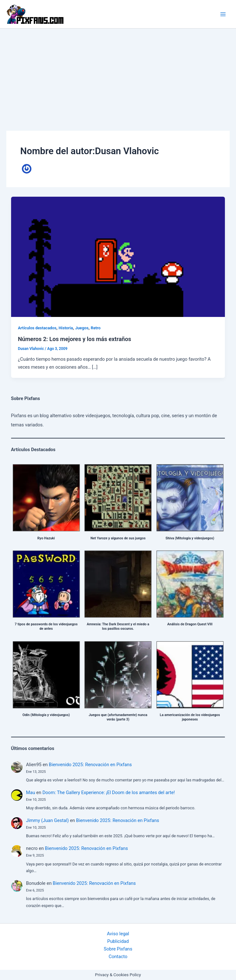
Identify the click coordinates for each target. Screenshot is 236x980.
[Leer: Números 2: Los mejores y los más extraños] (118, 256)
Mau (31, 793)
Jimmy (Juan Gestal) (47, 820)
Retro (96, 328)
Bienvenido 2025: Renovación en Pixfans (90, 765)
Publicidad (118, 941)
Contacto (118, 957)
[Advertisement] (118, 76)
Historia (66, 328)
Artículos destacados (37, 328)
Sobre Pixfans (118, 949)
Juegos (82, 328)
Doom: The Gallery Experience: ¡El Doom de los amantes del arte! (109, 793)
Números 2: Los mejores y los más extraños (74, 339)
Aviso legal (118, 934)
